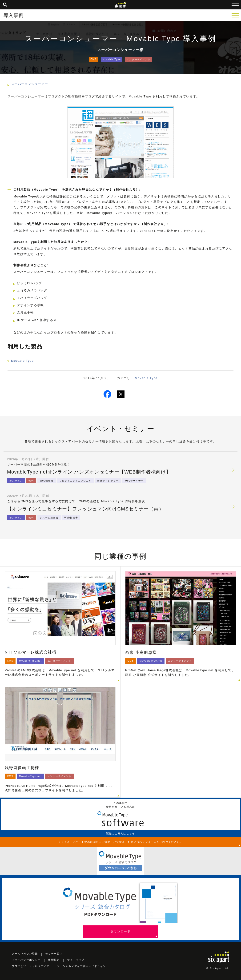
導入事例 (14, 15)
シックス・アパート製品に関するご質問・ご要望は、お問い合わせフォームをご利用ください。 (121, 842)
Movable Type (112, 59)
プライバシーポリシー (26, 960)
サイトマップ (76, 960)
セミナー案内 (54, 954)
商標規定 (54, 960)
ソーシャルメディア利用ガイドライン (81, 966)
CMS (93, 59)
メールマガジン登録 (25, 954)
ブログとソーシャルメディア (31, 966)
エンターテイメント (139, 59)
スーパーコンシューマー (30, 84)
